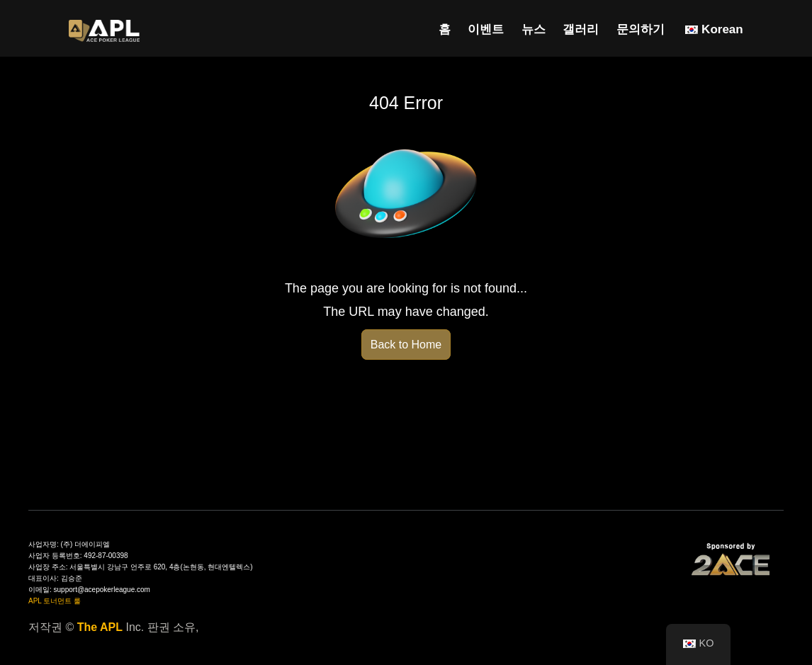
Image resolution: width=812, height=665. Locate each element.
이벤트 (486, 29)
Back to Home (406, 345)
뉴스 (534, 29)
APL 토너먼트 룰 (55, 601)
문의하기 (641, 29)
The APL (100, 627)
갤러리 (581, 29)
